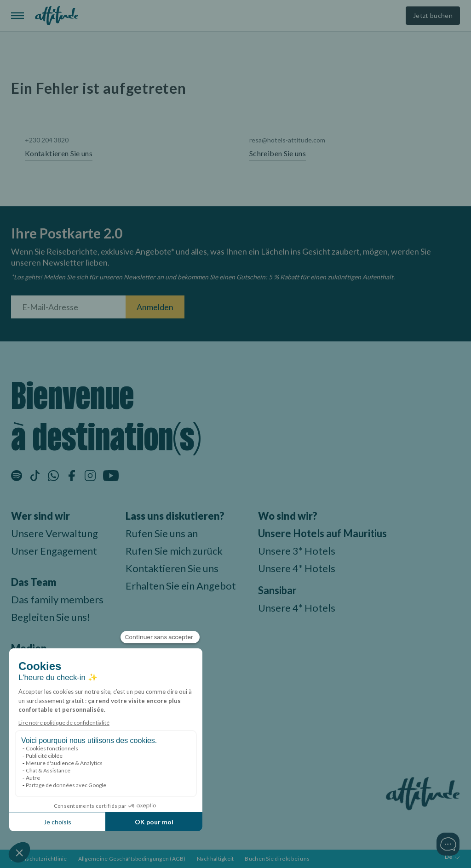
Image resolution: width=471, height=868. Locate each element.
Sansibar (277, 590)
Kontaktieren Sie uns (59, 153)
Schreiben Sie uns (278, 153)
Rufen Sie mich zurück (174, 551)
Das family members (57, 599)
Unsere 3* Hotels (297, 551)
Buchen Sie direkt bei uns (277, 859)
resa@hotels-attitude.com (287, 140)
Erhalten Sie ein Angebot (181, 586)
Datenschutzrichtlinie (39, 859)
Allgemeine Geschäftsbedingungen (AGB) (132, 859)
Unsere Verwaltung (55, 533)
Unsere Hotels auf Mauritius (322, 533)
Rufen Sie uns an (162, 533)
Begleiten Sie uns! (51, 617)
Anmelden (155, 307)
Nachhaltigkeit (215, 859)
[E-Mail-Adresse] (68, 307)
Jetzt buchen (433, 15)
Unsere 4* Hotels (297, 568)
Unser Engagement (54, 551)
